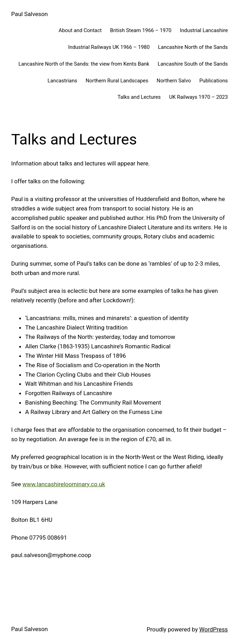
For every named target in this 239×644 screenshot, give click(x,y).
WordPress (213, 629)
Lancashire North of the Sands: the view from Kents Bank (84, 64)
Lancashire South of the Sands (193, 64)
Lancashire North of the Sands (193, 47)
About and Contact (80, 30)
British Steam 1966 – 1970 (141, 30)
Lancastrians (62, 81)
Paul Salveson (30, 14)
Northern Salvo (174, 81)
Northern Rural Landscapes (117, 81)
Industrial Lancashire (204, 30)
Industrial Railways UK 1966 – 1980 (109, 47)
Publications (213, 81)
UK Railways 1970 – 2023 (198, 97)
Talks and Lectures (139, 97)
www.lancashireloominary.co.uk (64, 484)
